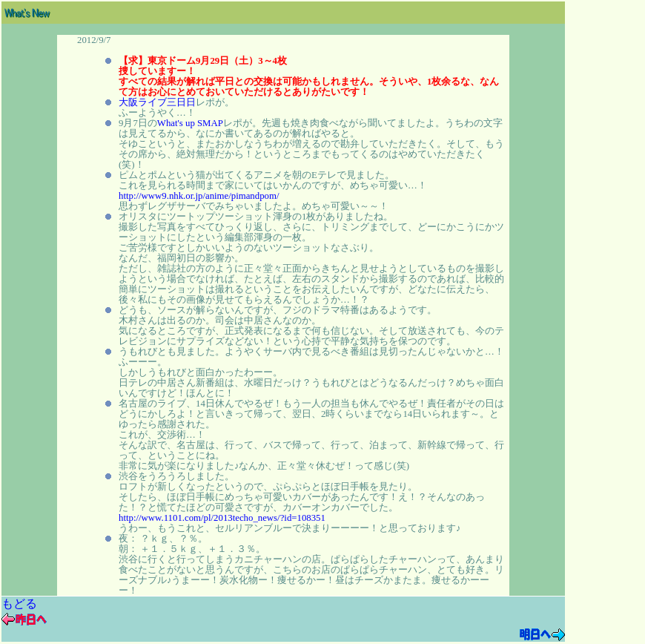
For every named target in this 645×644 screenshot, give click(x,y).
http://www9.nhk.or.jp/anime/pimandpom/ (199, 196)
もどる (19, 604)
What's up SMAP (190, 123)
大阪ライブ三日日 (157, 102)
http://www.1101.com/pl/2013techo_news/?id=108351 (222, 518)
